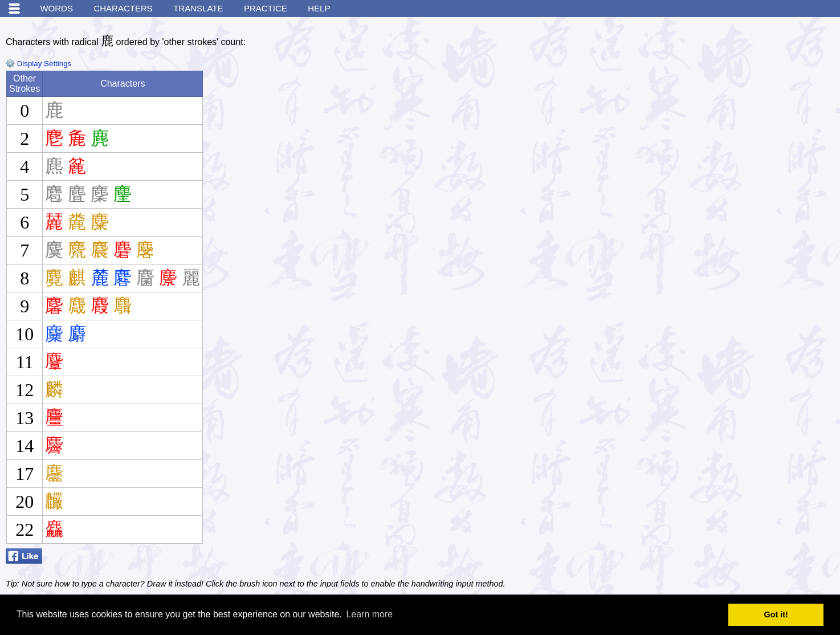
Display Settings (38, 64)
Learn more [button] (369, 614)
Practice (266, 8)
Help (319, 8)
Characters (123, 8)
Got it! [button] (776, 614)
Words (56, 8)
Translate (198, 8)
